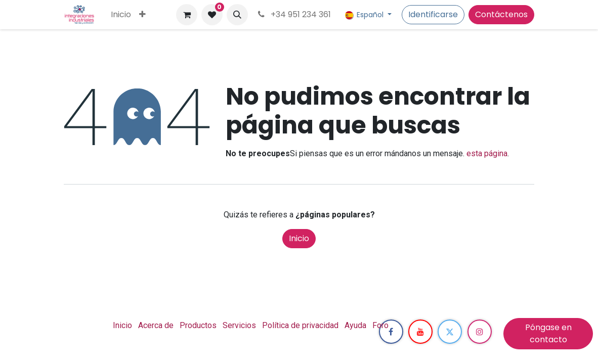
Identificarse (433, 14)
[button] (237, 15)
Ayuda (355, 325)
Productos (198, 325)
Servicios (239, 325)
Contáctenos (501, 14)
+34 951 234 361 (293, 14)
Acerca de (156, 325)
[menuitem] (121, 15)
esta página (487, 153)
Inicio (299, 238)
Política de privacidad (300, 325)
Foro (380, 325)
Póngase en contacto (548, 333)
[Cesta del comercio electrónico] (187, 15)
